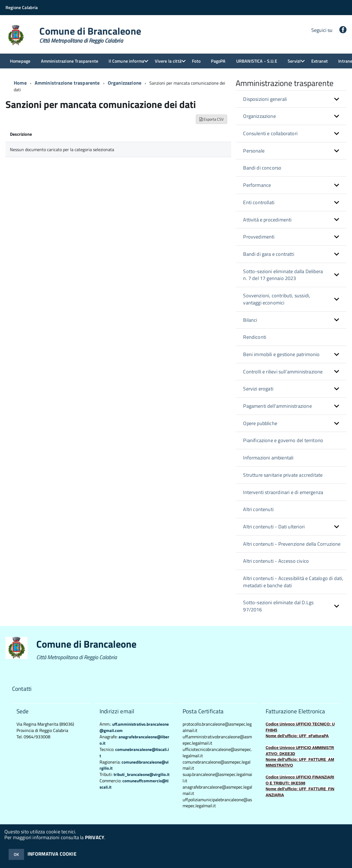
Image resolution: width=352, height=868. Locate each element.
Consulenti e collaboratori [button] (270, 133)
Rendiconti (255, 337)
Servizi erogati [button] (258, 389)
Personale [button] (254, 151)
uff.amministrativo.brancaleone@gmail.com (134, 727)
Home (20, 83)
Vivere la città (168, 61)
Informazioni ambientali (268, 458)
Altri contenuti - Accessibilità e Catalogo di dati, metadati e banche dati (293, 582)
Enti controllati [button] (259, 202)
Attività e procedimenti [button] (267, 220)
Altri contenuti (258, 509)
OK (16, 854)
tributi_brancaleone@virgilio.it (141, 774)
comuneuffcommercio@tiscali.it (134, 784)
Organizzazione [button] (259, 116)
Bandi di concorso (262, 168)
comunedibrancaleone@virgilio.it (134, 765)
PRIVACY (95, 837)
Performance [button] (257, 185)
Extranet (320, 61)
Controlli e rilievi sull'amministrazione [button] (283, 372)
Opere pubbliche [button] (260, 423)
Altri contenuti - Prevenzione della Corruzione (292, 544)
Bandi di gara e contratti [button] (269, 254)
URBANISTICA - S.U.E (257, 61)
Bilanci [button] (250, 320)
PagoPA (218, 61)
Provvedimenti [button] (259, 237)
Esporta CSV (211, 119)
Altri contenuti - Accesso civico (276, 561)
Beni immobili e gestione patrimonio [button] (281, 354)
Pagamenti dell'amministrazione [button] (277, 406)
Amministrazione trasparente (67, 83)
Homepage (20, 61)
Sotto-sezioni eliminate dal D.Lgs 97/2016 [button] (278, 606)
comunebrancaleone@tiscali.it (134, 753)
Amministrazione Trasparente (70, 61)
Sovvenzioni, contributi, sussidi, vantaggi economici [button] (277, 299)
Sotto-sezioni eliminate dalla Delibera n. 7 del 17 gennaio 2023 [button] (283, 275)
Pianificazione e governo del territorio (283, 440)
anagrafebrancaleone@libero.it (134, 740)
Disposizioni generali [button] (265, 99)
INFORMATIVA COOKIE (52, 854)
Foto (196, 61)
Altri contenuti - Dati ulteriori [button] (274, 527)
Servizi (294, 61)
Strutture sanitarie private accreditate (283, 475)
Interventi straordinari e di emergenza (283, 492)
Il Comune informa (126, 61)
